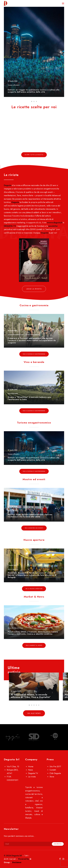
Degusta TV (33, 773)
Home (31, 767)
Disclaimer (17, 862)
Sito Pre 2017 (55, 767)
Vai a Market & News (34, 645)
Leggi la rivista (34, 289)
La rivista (32, 777)
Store (52, 777)
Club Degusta (55, 773)
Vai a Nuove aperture (34, 589)
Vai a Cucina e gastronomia (34, 354)
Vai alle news (34, 713)
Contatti (53, 770)
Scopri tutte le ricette (34, 155)
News (30, 770)
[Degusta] (16, 3)
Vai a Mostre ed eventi (34, 528)
